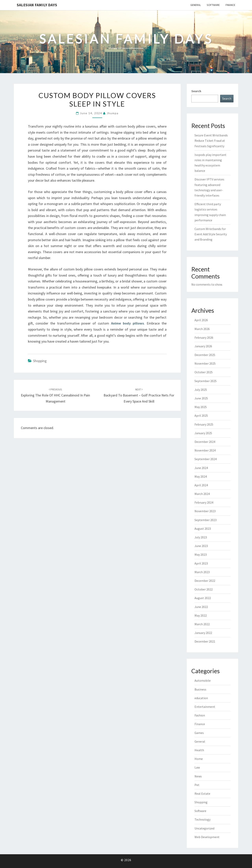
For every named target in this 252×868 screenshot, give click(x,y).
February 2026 (204, 337)
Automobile (203, 680)
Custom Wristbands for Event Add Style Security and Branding (211, 234)
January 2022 (203, 633)
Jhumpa (113, 113)
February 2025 (204, 424)
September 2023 (206, 520)
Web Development (207, 837)
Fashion (200, 715)
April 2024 (201, 485)
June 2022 (201, 607)
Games (199, 733)
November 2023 (205, 511)
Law (197, 767)
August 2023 (203, 529)
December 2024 (205, 442)
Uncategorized (204, 828)
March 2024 (202, 494)
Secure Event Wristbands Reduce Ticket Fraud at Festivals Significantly (211, 141)
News (198, 776)
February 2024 (204, 502)
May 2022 (201, 615)
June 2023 (201, 546)
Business (200, 689)
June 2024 (201, 468)
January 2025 (203, 433)
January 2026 (203, 346)
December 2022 (205, 581)
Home (199, 759)
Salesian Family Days (37, 5)
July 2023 (201, 537)
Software (213, 5)
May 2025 (201, 407)
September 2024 (206, 459)
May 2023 (201, 554)
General (196, 5)
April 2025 (201, 416)
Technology (202, 819)
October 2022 (204, 589)
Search (196, 91)
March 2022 (202, 624)
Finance (230, 5)
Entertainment (205, 707)
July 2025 (201, 390)
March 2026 (202, 329)
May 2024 (201, 476)
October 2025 (204, 372)
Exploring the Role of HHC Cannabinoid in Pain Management (55, 395)
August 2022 (203, 598)
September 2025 (206, 381)
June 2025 (201, 398)
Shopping (40, 361)
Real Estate (202, 794)
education (201, 698)
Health (199, 750)
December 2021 (205, 641)
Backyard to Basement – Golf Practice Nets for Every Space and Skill (139, 395)
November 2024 (205, 450)
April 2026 (201, 320)
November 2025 (205, 363)
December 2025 (205, 355)
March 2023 (202, 572)
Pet (197, 785)
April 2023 (201, 563)
